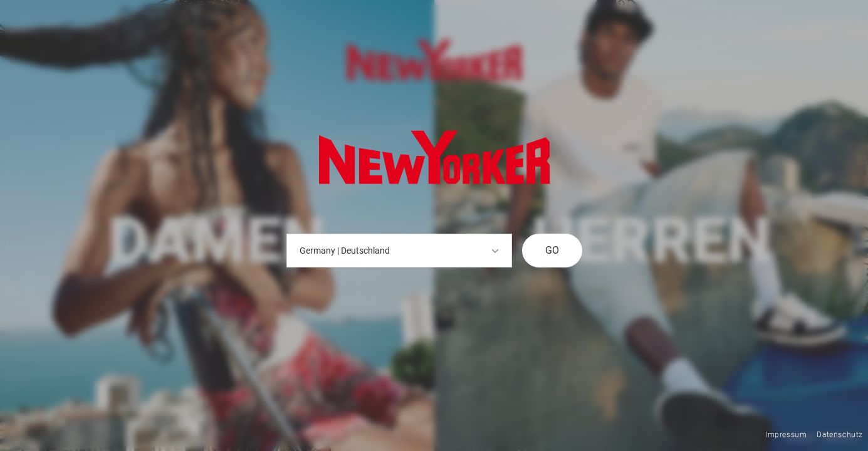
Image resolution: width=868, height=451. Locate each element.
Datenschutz (840, 435)
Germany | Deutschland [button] (399, 251)
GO (552, 250)
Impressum (786, 435)
